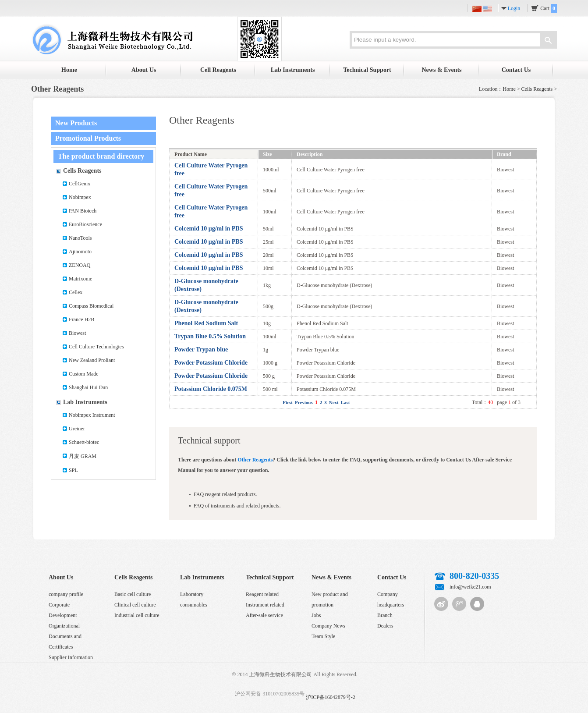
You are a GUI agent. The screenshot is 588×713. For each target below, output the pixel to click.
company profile (66, 594)
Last (345, 402)
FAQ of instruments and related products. (237, 506)
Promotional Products (88, 138)
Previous (304, 402)
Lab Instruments (293, 70)
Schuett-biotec (84, 442)
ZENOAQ (80, 265)
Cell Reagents (218, 70)
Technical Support (367, 70)
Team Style (323, 636)
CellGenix (80, 184)
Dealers (385, 626)
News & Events (442, 70)
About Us (144, 70)
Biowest (77, 333)
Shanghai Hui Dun (88, 387)
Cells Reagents (537, 89)
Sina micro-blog (441, 604)
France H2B (81, 319)
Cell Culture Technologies (96, 347)
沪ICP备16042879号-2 (331, 697)
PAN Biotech (83, 211)
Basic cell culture (133, 594)
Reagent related (262, 594)
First (288, 402)
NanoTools (80, 238)
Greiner (77, 429)
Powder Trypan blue (201, 349)
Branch (385, 615)
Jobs (316, 615)
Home (69, 70)
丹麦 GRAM (83, 456)
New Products (76, 123)
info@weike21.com (470, 587)
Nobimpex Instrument (92, 415)
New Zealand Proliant (92, 360)
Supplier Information (71, 657)
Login (514, 8)
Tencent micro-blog (459, 604)
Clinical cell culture (135, 605)
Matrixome (80, 279)
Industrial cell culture (137, 615)
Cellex (76, 292)
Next (334, 402)
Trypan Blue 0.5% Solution (210, 336)
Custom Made (84, 374)
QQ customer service (477, 604)
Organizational (64, 626)
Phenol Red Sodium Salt (206, 323)
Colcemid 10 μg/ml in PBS (209, 229)
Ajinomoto (80, 252)
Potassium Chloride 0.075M (211, 389)
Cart (549, 8)
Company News (328, 626)
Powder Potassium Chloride (211, 363)
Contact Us (516, 70)
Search (548, 41)
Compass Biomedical (91, 306)
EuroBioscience (85, 224)
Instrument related (265, 605)
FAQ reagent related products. (225, 494)
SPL (73, 470)
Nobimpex (80, 197)
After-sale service (264, 615)
